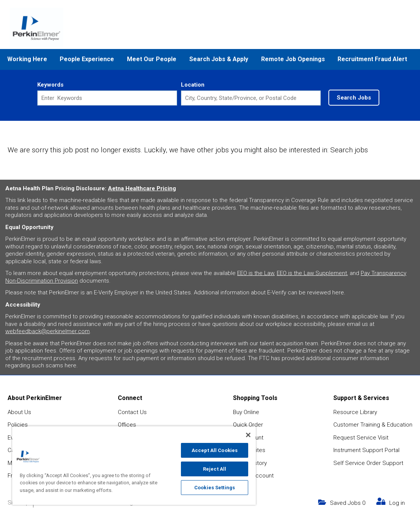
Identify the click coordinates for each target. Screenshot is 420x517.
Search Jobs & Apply (219, 59)
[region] (134, 465)
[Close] (248, 435)
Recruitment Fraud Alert (372, 59)
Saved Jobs (348, 503)
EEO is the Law (256, 273)
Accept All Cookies (215, 450)
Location (193, 85)
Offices (127, 425)
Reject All (215, 469)
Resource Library (355, 412)
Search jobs (349, 150)
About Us (19, 412)
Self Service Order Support (368, 463)
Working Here (27, 59)
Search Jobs (354, 98)
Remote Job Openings (293, 59)
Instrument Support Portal (366, 450)
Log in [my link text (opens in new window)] (397, 503)
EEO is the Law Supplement (312, 273)
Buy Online (246, 412)
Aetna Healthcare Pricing (142, 188)
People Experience (87, 59)
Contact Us (132, 412)
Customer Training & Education (373, 425)
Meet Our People (152, 59)
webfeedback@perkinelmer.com (48, 331)
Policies (18, 425)
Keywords (50, 85)
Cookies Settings (215, 488)
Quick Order (248, 425)
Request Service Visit (361, 438)
